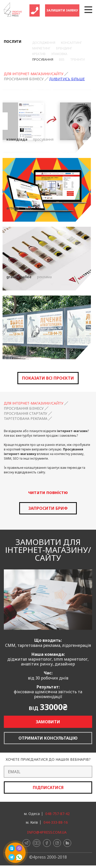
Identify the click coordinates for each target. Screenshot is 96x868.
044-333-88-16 (56, 822)
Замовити (48, 722)
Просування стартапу (26, 413)
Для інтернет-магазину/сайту (34, 74)
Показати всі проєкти (48, 378)
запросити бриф (48, 508)
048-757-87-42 (57, 814)
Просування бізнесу (24, 79)
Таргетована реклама (26, 419)
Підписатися (48, 787)
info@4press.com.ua (47, 832)
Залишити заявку (62, 10)
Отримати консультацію (48, 738)
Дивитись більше (67, 79)
